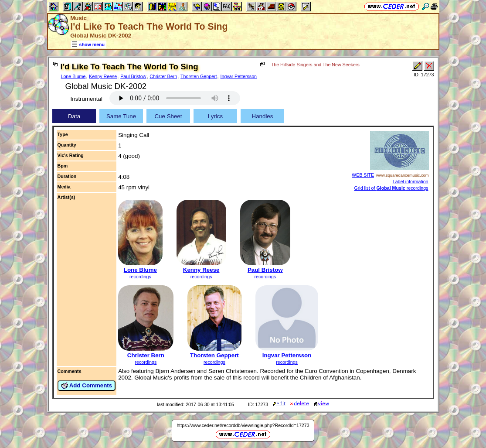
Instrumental (87, 99)
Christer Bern (163, 76)
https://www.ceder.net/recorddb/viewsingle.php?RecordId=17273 (243, 425)
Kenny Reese (103, 76)
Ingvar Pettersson (239, 76)
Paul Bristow (133, 76)
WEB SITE (363, 175)
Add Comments (87, 386)
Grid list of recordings (391, 188)
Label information (411, 181)
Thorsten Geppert (199, 76)
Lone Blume (73, 76)
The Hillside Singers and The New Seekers (315, 65)
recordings (140, 277)
